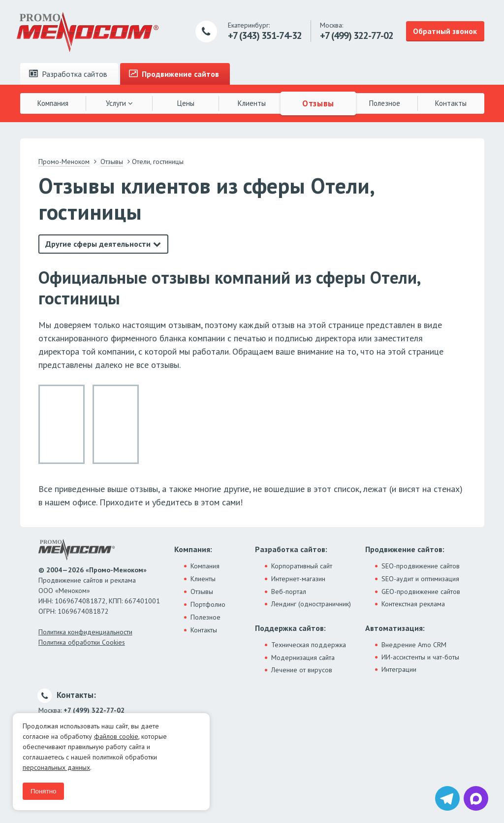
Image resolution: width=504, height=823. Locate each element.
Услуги (119, 103)
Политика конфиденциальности (85, 632)
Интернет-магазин (298, 579)
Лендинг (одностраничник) (311, 604)
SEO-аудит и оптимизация (420, 579)
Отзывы (318, 103)
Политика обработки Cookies (82, 642)
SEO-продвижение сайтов (421, 566)
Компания (53, 103)
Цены (186, 103)
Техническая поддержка (309, 645)
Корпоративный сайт (302, 566)
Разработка (68, 74)
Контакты (451, 103)
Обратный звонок (445, 31)
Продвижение (174, 74)
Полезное (385, 103)
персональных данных (56, 767)
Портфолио (208, 604)
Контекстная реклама (413, 604)
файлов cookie (116, 736)
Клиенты (252, 103)
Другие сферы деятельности (98, 244)
